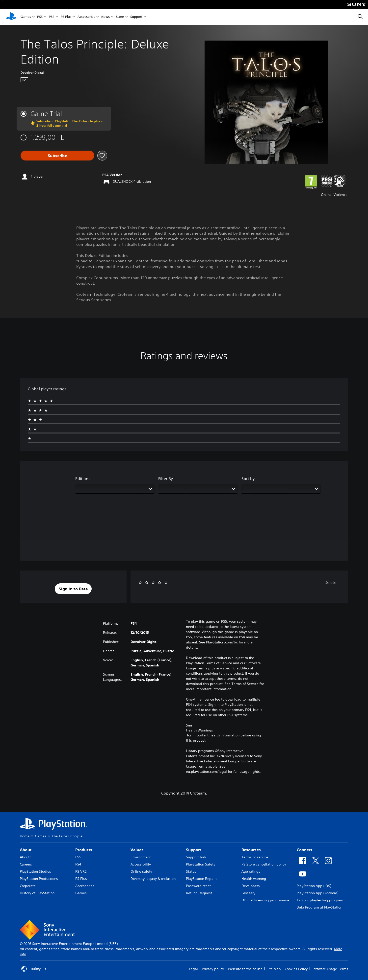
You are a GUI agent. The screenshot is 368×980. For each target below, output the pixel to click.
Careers (26, 864)
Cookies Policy (296, 969)
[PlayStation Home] (11, 17)
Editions (83, 479)
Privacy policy (213, 969)
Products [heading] (84, 850)
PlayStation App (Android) (317, 893)
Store (120, 17)
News (105, 17)
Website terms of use (245, 969)
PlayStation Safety (201, 864)
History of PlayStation (37, 893)
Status (191, 871)
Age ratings (251, 871)
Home (25, 836)
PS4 (52, 17)
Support (136, 17)
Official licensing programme (265, 900)
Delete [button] (330, 582)
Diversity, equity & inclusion (153, 879)
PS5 (40, 17)
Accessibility (141, 864)
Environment (141, 857)
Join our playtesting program (320, 900)
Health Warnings (199, 730)
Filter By (166, 479)
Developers (251, 886)
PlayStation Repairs (202, 879)
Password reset (198, 886)
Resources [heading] (251, 850)
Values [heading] (137, 850)
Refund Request (199, 893)
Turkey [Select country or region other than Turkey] (34, 969)
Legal (193, 969)
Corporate (28, 886)
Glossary (248, 893)
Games (26, 17)
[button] (73, 589)
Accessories (86, 17)
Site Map (274, 969)
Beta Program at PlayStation (319, 907)
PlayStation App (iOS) (314, 886)
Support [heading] (194, 850)
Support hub (196, 857)
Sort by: (249, 479)
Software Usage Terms (330, 969)
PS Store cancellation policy (264, 864)
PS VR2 (81, 871)
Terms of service (255, 857)
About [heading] (26, 850)
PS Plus (66, 17)
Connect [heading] (304, 850)
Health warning (254, 879)
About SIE (28, 857)
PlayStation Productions (39, 879)
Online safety (141, 871)
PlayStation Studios (35, 871)
